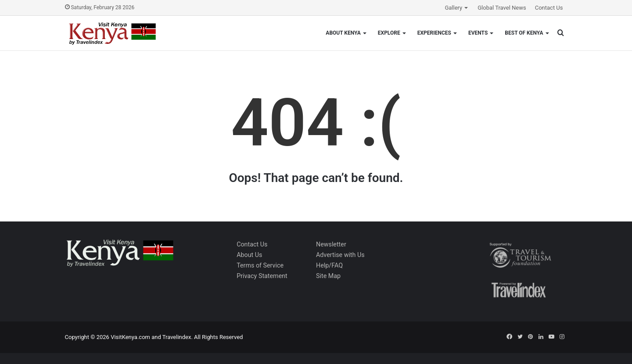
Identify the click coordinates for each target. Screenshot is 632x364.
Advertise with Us (340, 255)
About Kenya (343, 33)
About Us (249, 255)
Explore (389, 33)
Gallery (453, 8)
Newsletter (331, 244)
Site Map (328, 276)
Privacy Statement (262, 276)
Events (478, 33)
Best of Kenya (524, 33)
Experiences (434, 33)
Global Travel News (502, 8)
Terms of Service (260, 265)
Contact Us (549, 8)
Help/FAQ (329, 265)
